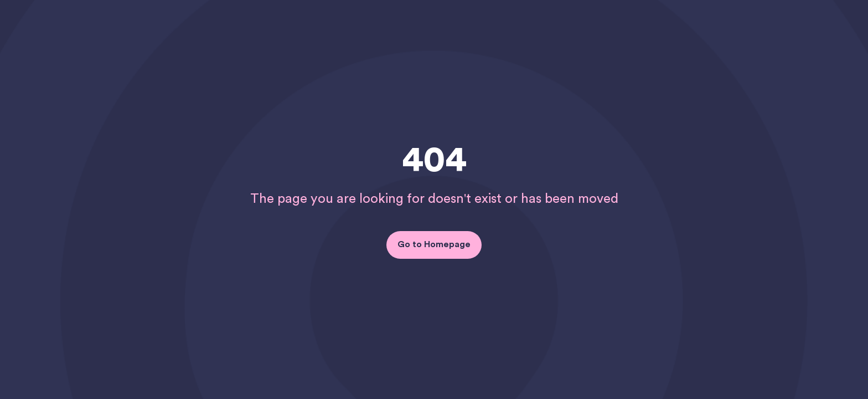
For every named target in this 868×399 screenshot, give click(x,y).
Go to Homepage (434, 244)
